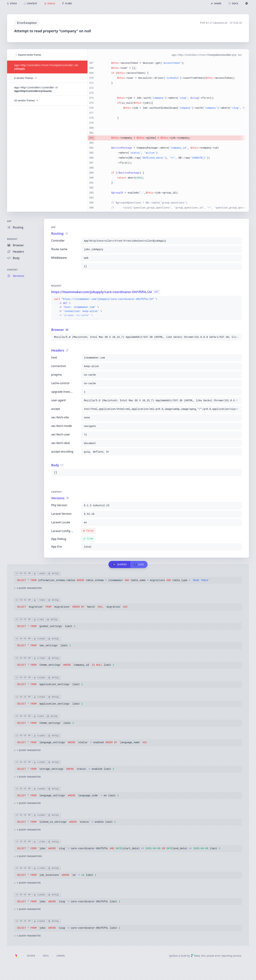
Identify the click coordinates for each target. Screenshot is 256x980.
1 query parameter (27, 750)
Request (12, 239)
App (9, 221)
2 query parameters (28, 588)
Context (12, 270)
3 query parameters (28, 856)
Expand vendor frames (28, 55)
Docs (46, 956)
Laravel (61, 956)
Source (31, 956)
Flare (195, 956)
